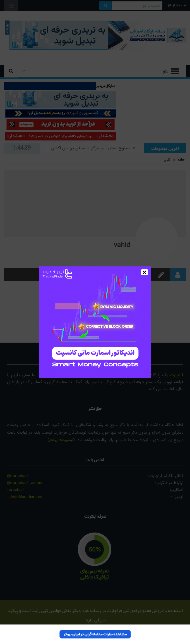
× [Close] (144, 272)
